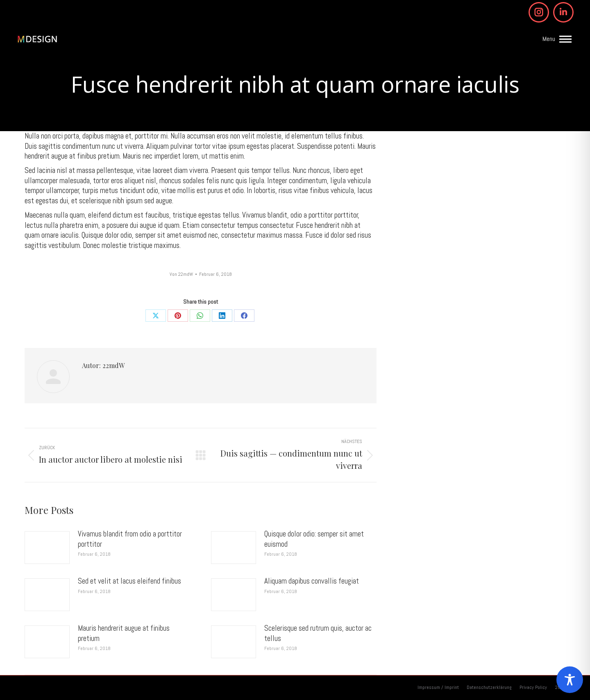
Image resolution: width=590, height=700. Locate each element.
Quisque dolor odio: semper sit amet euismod (314, 539)
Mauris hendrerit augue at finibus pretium (124, 633)
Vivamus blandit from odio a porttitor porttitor (130, 539)
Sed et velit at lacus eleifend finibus (129, 581)
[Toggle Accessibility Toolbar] (570, 680)
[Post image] (47, 548)
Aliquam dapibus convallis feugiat (312, 581)
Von (181, 274)
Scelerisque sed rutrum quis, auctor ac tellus (318, 633)
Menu (549, 39)
